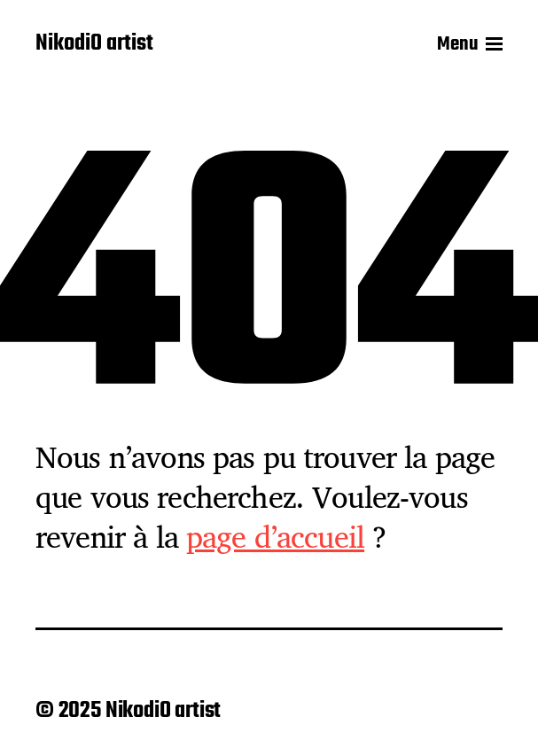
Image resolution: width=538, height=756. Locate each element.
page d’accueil (275, 536)
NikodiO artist (94, 44)
